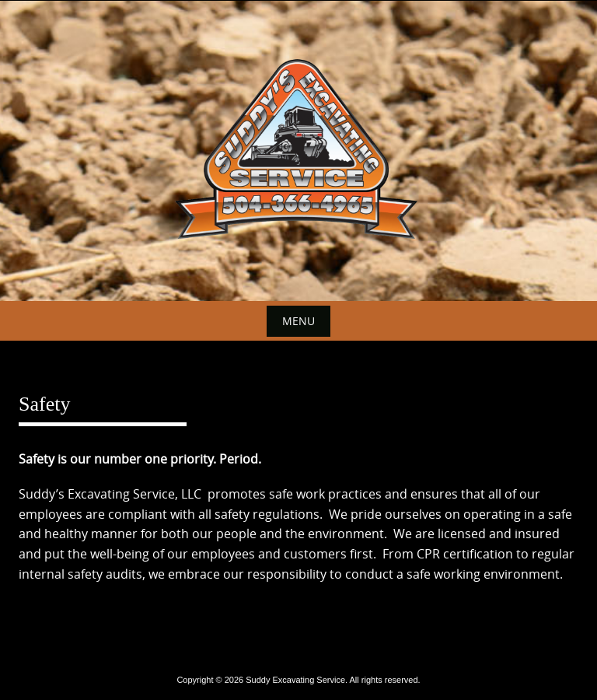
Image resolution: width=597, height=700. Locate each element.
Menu (298, 321)
